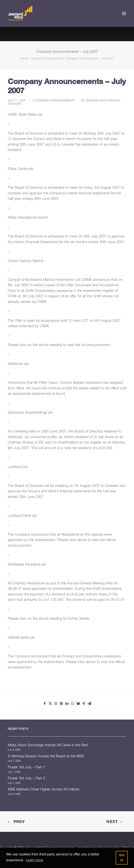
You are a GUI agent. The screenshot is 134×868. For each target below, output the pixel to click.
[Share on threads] (56, 704)
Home (24, 58)
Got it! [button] (122, 858)
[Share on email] (90, 704)
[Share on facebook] (45, 704)
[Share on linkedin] (67, 704)
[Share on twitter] (50, 704)
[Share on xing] (84, 704)
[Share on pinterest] (61, 704)
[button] (124, 13)
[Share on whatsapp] (73, 704)
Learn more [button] (35, 860)
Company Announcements (47, 58)
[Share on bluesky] (78, 704)
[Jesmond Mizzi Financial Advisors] (20, 13)
